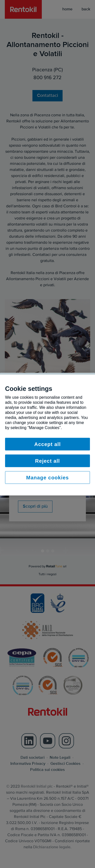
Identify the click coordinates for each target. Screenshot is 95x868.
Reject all (48, 461)
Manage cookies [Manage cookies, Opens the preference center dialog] (48, 477)
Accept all (47, 444)
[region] (48, 434)
